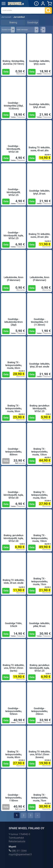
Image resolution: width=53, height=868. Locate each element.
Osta (6, 72)
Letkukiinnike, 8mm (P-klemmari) (14, 279)
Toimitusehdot (16, 838)
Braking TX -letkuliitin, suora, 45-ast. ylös (39, 149)
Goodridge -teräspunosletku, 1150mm (14, 798)
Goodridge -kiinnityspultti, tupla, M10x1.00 (13, 495)
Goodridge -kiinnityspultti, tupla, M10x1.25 (13, 235)
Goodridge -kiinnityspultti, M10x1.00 (14, 149)
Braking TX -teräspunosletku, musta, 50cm (14, 409)
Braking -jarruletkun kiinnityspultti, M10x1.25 (39, 409)
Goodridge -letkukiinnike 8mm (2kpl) (14, 322)
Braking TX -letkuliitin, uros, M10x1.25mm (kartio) (13, 668)
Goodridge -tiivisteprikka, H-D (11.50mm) (39, 322)
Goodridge (33, 22)
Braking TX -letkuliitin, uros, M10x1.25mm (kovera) (39, 755)
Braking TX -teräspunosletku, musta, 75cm (40, 798)
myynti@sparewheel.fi (20, 854)
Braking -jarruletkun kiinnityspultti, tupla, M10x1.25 (39, 668)
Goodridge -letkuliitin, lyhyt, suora (39, 62)
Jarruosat (6, 17)
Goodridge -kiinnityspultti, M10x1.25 (14, 192)
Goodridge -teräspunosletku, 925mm (14, 711)
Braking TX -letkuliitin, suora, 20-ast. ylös (39, 236)
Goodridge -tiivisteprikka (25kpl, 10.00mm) (14, 106)
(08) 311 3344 (19, 851)
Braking (13, 22)
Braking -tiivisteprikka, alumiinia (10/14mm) (13, 62)
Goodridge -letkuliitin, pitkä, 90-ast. (39, 625)
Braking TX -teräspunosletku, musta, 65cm (14, 365)
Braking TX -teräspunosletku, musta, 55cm (40, 495)
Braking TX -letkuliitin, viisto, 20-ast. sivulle (13, 582)
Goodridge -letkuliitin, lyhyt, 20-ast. (39, 192)
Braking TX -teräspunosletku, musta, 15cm (40, 581)
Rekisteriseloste (17, 841)
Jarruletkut (19, 17)
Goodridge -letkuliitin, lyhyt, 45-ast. (39, 106)
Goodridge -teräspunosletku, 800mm (14, 452)
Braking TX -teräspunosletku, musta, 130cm (40, 452)
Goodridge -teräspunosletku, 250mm (40, 711)
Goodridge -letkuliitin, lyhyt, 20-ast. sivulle (39, 365)
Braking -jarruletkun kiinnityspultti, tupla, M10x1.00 (13, 538)
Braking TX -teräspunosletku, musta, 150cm (40, 538)
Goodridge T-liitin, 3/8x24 (14, 625)
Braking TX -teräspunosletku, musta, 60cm (14, 755)
